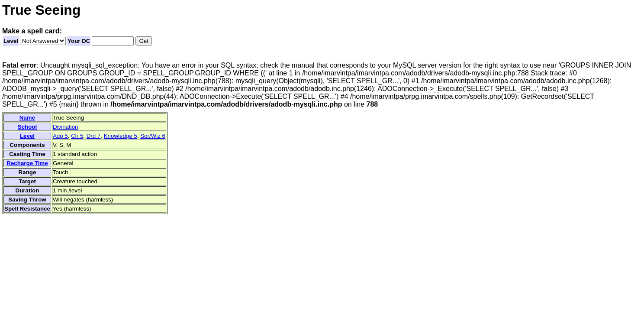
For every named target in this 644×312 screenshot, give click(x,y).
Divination (66, 127)
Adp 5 (60, 136)
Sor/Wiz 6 (153, 136)
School (27, 127)
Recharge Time (27, 163)
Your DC (79, 41)
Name (27, 118)
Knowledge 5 (121, 136)
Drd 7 (94, 136)
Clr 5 (77, 136)
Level (11, 41)
